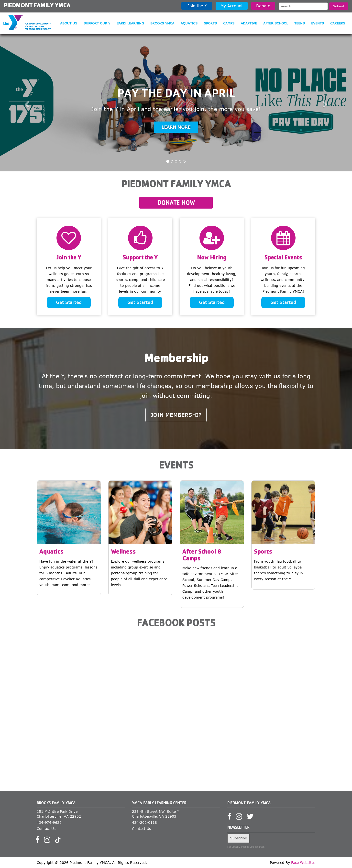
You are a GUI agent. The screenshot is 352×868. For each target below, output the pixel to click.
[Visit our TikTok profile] (58, 841)
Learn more (176, 127)
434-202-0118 (144, 822)
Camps (229, 23)
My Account (232, 6)
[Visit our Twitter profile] (252, 818)
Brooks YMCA (162, 23)
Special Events (283, 258)
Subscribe (238, 838)
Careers (338, 23)
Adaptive (249, 23)
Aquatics (189, 23)
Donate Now (176, 203)
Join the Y (197, 6)
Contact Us (46, 829)
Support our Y (97, 23)
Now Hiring (212, 258)
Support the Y (140, 258)
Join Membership (176, 415)
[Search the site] (303, 6)
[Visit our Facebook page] (39, 841)
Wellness (123, 552)
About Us (69, 23)
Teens (300, 23)
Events (318, 23)
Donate (263, 6)
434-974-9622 (49, 822)
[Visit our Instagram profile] (49, 841)
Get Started (69, 302)
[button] (26, 103)
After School (276, 23)
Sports (210, 23)
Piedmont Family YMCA (37, 6)
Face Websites (303, 862)
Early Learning (130, 23)
